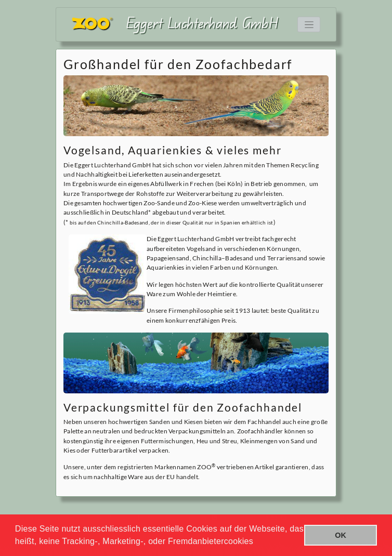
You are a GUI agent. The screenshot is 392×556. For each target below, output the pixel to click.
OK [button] (341, 535)
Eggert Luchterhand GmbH (202, 23)
